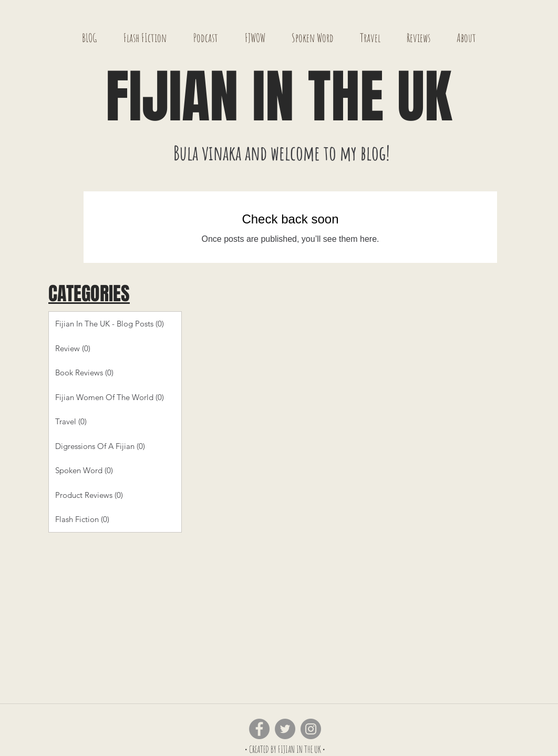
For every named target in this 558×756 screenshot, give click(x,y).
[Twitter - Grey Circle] (285, 729)
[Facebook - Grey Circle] (259, 729)
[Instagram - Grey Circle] (311, 729)
